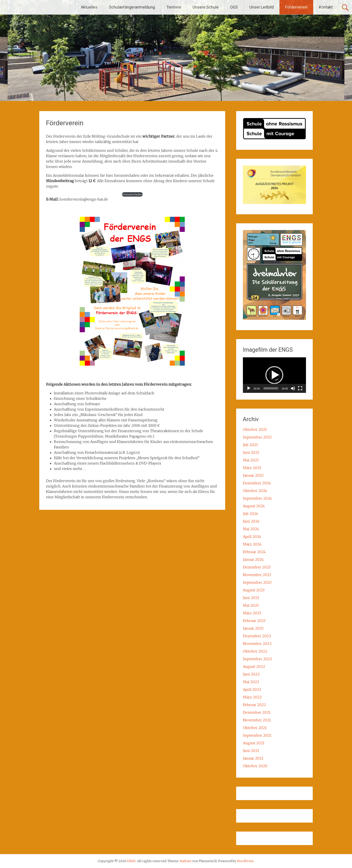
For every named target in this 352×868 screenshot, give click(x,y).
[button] (274, 375)
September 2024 (257, 498)
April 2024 (252, 537)
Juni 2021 (251, 751)
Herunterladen (132, 194)
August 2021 (254, 743)
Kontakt (326, 7)
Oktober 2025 (255, 430)
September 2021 (257, 735)
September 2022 (257, 659)
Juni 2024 (251, 521)
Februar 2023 (254, 621)
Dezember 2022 (257, 636)
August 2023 (254, 590)
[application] (274, 375)
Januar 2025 (253, 475)
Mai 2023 (251, 605)
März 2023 (252, 613)
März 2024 (252, 544)
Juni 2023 (251, 598)
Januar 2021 (253, 758)
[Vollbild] (300, 388)
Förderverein (296, 7)
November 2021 (257, 720)
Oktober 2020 (255, 766)
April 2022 (252, 689)
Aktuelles (89, 7)
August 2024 (254, 506)
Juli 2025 (250, 445)
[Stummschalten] (293, 388)
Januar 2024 (253, 559)
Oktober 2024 (255, 491)
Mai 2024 (251, 529)
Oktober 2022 (255, 651)
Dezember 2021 (257, 712)
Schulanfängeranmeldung (132, 7)
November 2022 (257, 644)
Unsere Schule (206, 7)
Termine (174, 7)
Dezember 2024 (257, 483)
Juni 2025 (251, 452)
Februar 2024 (254, 552)
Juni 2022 (251, 674)
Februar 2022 (254, 705)
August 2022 (254, 667)
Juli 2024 (251, 514)
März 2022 (252, 697)
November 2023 (257, 575)
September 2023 (257, 582)
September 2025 (257, 437)
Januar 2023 (253, 628)
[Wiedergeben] (249, 388)
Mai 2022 (251, 682)
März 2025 (252, 468)
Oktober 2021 (255, 728)
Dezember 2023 (257, 567)
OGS (234, 7)
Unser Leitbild (262, 7)
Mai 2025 (251, 460)
